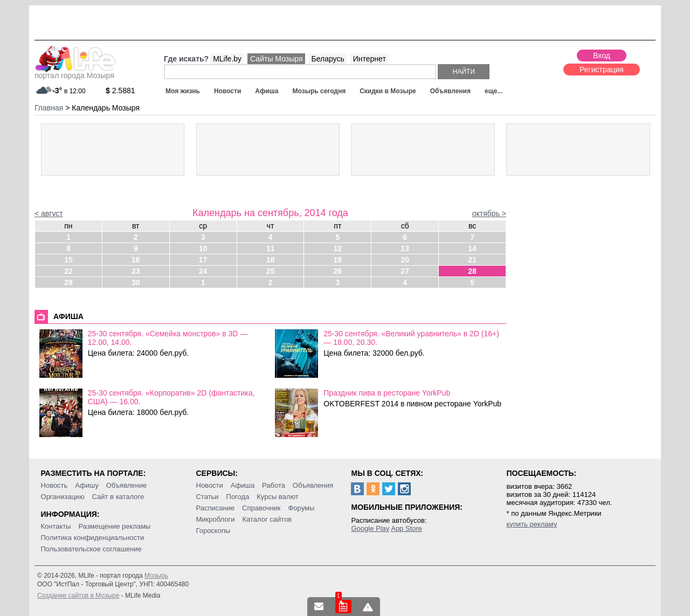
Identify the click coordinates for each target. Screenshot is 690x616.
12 (338, 248)
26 (338, 271)
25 (271, 271)
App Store (406, 528)
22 (68, 271)
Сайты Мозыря (276, 59)
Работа (274, 485)
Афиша (267, 91)
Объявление (126, 485)
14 (472, 248)
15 (68, 260)
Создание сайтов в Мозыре (78, 596)
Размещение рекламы (115, 526)
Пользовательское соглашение (91, 549)
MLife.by (227, 59)
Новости (227, 91)
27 (405, 271)
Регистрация (602, 70)
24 (203, 271)
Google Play (370, 528)
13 (405, 248)
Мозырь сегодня (319, 91)
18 (271, 260)
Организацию (63, 497)
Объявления (450, 91)
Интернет (370, 59)
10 (203, 248)
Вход (602, 56)
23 (136, 271)
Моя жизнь (183, 91)
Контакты (56, 526)
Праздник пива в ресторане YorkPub (387, 393)
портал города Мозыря (75, 72)
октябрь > (489, 213)
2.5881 (120, 91)
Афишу (87, 485)
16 (136, 260)
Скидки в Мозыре (388, 91)
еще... (494, 91)
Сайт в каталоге (118, 497)
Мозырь (156, 576)
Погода (238, 497)
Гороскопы (213, 531)
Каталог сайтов (267, 519)
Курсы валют (278, 497)
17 (203, 260)
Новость (54, 485)
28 (472, 271)
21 (472, 260)
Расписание (216, 508)
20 (405, 260)
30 (136, 282)
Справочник (261, 508)
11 (271, 248)
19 (338, 260)
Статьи (208, 497)
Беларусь (327, 59)
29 (68, 282)
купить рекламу (532, 524)
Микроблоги (216, 519)
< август (49, 213)
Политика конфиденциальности (93, 538)
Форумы (301, 508)
